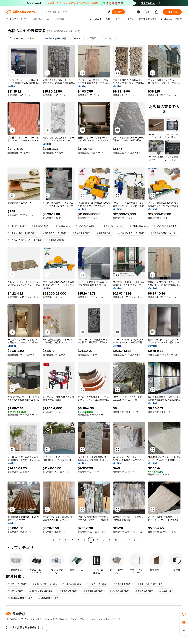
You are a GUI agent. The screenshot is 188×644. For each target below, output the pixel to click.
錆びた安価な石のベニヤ (41, 591)
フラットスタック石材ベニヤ (22, 233)
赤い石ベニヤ (16, 591)
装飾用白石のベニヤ (93, 591)
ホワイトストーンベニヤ (112, 226)
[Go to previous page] (53, 540)
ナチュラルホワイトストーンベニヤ (25, 240)
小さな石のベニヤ (72, 584)
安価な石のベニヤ (139, 226)
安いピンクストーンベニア (131, 233)
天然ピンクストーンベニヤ (44, 584)
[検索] (118, 12)
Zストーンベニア (17, 584)
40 (129, 540)
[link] (184, 614)
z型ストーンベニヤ (97, 584)
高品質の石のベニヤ (48, 598)
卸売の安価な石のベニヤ (20, 598)
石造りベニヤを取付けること (150, 584)
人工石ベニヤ (166, 591)
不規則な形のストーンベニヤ (163, 233)
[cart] (148, 12)
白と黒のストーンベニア (54, 233)
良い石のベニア (16, 226)
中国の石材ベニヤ (68, 591)
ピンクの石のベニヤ (119, 591)
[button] (109, 12)
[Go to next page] (135, 540)
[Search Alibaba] (74, 12)
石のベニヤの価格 (85, 226)
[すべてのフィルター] (22, 38)
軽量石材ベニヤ (104, 233)
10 (116, 540)
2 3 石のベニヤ (63, 226)
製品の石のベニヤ (144, 591)
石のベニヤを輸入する (165, 226)
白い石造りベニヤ (81, 233)
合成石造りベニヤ (122, 584)
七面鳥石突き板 (56, 240)
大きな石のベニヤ (40, 226)
